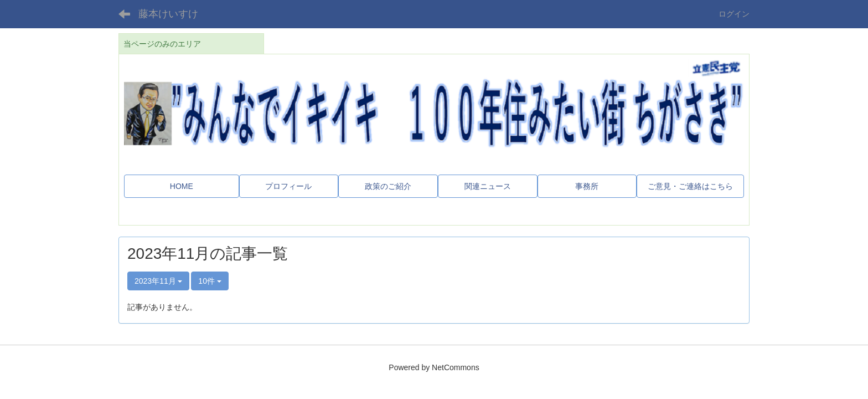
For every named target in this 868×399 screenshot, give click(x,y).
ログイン (734, 14)
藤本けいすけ (168, 14)
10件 (210, 281)
